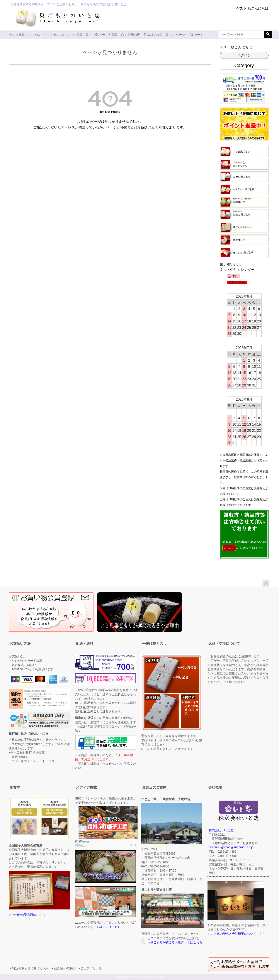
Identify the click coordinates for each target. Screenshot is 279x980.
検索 (268, 35)
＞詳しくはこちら (109, 927)
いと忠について (56, 35)
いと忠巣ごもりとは (24, 35)
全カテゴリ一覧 (91, 968)
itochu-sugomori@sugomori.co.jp (231, 847)
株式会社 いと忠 (221, 830)
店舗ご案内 (82, 35)
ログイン (244, 55)
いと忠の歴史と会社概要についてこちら (238, 934)
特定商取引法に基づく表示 (31, 968)
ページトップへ (266, 584)
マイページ (175, 35)
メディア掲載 (106, 35)
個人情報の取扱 (65, 968)
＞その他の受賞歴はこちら (27, 915)
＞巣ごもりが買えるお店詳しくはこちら (175, 942)
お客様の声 (130, 35)
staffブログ (153, 35)
